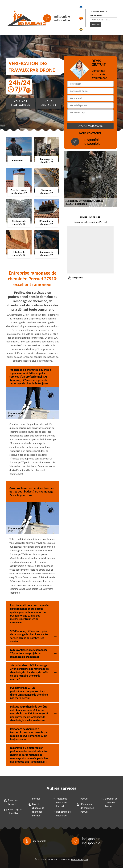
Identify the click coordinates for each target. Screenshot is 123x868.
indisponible (62, 16)
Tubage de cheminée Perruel (62, 802)
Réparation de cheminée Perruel (87, 808)
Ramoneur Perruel (13, 802)
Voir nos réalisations (20, 103)
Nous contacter (48, 103)
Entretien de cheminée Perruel (111, 802)
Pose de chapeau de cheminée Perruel (38, 810)
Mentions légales (80, 859)
